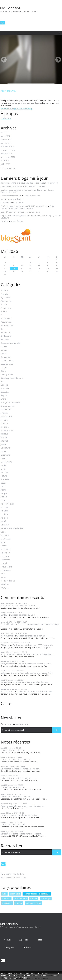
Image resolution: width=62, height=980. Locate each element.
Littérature (5, 448)
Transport (5, 560)
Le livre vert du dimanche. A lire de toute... (31, 682)
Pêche (4, 490)
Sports (4, 546)
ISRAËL (4, 221)
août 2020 (5, 161)
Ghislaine (5, 645)
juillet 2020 (5, 164)
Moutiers (5, 682)
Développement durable (12, 378)
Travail (4, 563)
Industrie (5, 427)
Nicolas (4, 606)
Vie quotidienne (8, 581)
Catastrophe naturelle (11, 343)
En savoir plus (21, 978)
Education (5, 392)
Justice (4, 445)
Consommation (8, 360)
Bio (2, 329)
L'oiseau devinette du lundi (23, 606)
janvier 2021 (6, 143)
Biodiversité (6, 336)
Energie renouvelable (10, 402)
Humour (4, 423)
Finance (4, 413)
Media (4, 465)
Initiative (4, 434)
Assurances (6, 322)
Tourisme (5, 556)
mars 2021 (5, 136)
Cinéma (4, 350)
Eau (2, 382)
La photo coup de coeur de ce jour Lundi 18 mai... (22, 190)
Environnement (8, 406)
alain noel (15, 894)
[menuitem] (8, 940)
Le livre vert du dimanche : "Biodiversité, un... (36, 654)
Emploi (4, 396)
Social (3, 532)
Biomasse (5, 340)
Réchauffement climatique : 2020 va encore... (33, 645)
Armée (4, 312)
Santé (3, 521)
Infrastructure (7, 431)
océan (4, 483)
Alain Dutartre (7, 636)
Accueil (8, 940)
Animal (4, 305)
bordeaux (6, 898)
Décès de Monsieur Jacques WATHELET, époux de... (23, 206)
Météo (4, 469)
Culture (4, 368)
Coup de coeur (7, 364)
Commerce (6, 357)
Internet (4, 441)
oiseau (19, 903)
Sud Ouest (5, 549)
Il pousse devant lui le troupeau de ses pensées (22, 183)
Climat (3, 354)
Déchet (4, 371)
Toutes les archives (8, 168)
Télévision (5, 553)
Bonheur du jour (16, 199)
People (4, 493)
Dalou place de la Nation (12, 186)
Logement (5, 455)
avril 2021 (5, 133)
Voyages (5, 588)
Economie (5, 388)
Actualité (5, 294)
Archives (27, 947)
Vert (3, 199)
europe (34, 898)
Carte (6, 703)
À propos (24, 940)
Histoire (4, 420)
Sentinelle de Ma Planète (12, 528)
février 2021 (6, 140)
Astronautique (7, 326)
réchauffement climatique (37, 894)
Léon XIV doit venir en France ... (15, 212)
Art (2, 315)
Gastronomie (7, 417)
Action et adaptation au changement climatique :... (30, 625)
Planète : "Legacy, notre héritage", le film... (19, 815)
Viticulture (5, 584)
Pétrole (4, 497)
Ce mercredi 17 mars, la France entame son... (21, 769)
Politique (5, 507)
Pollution (5, 511)
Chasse (4, 347)
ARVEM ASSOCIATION (36, 186)
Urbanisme (6, 570)
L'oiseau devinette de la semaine (32, 636)
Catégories (9, 947)
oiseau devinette (33, 903)
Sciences (5, 525)
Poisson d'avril (7, 504)
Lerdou (4, 615)
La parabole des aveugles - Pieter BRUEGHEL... (21, 215)
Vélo (3, 574)
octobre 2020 (6, 154)
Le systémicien (17, 221)
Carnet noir (6, 203)
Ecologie (4, 385)
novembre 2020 (8, 150)
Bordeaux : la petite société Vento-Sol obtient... (22, 834)
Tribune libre (6, 567)
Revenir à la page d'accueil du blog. (16, 109)
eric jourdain (6, 654)
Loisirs (4, 459)
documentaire (20, 898)
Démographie (7, 374)
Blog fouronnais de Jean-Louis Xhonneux (27, 207)
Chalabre (19, 203)
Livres (3, 451)
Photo (3, 500)
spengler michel (8, 664)
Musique (5, 472)
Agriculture (6, 298)
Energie (4, 399)
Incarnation (53, 183)
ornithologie (46, 898)
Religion (4, 518)
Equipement (6, 409)
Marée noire (6, 462)
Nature (4, 476)
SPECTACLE (6, 539)
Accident (4, 291)
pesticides (7, 903)
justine (4, 673)
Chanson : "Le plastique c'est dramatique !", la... (32, 673)
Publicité (4, 514)
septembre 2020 (8, 157)
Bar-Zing (36, 212)
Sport (3, 542)
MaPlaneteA (10, 8)
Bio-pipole (5, 333)
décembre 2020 (8, 147)
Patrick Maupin (7, 624)
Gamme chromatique (10, 196)
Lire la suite (6, 118)
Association (6, 319)
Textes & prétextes (32, 196)
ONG (3, 486)
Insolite (4, 437)
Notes (39, 940)
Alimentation (6, 301)
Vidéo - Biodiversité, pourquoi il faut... (35, 664)
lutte (4, 894)
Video (3, 577)
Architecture (6, 308)
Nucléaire (5, 479)
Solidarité (5, 535)
